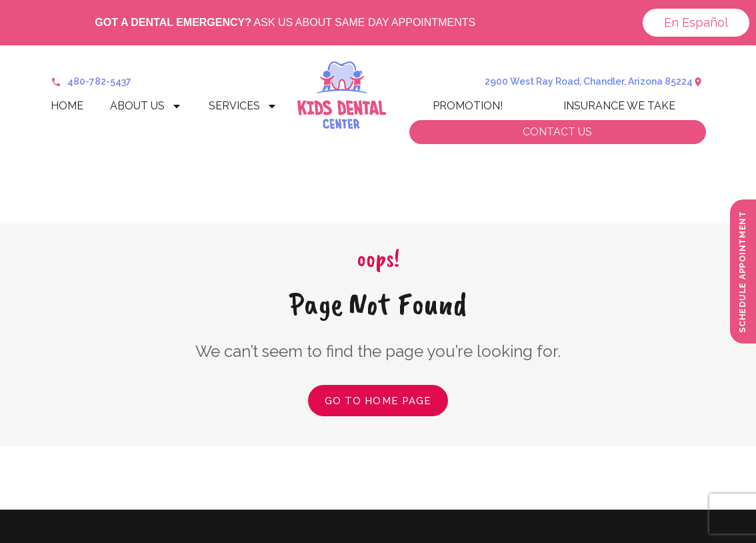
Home (67, 106)
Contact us (557, 132)
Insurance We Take (619, 106)
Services (243, 106)
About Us (146, 106)
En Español (696, 22)
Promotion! (468, 106)
